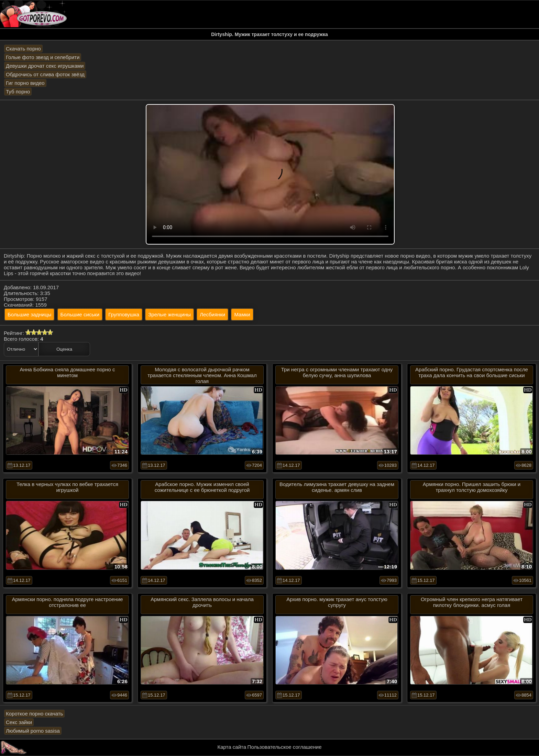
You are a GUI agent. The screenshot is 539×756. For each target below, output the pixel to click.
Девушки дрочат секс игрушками (45, 66)
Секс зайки (19, 722)
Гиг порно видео (25, 83)
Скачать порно (23, 49)
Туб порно (18, 92)
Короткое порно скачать (34, 714)
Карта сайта (232, 747)
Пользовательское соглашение (284, 747)
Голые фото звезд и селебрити (43, 57)
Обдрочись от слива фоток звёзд (45, 74)
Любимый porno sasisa (33, 731)
